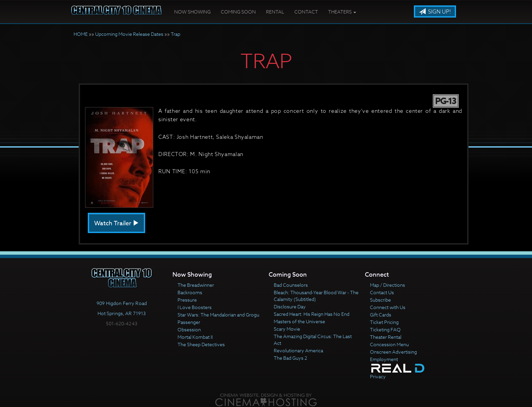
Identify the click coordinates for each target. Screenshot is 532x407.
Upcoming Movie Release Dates (129, 34)
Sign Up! (435, 12)
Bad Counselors (291, 285)
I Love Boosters (195, 307)
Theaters (342, 12)
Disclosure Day (290, 307)
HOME (81, 34)
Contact (306, 12)
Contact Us (382, 292)
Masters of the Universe (299, 321)
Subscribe (380, 300)
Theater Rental (386, 337)
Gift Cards (381, 315)
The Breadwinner (196, 285)
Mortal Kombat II (195, 337)
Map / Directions (388, 285)
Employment (384, 359)
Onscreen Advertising (393, 352)
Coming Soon (238, 12)
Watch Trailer (116, 223)
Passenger (189, 322)
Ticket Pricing (384, 322)
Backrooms (190, 292)
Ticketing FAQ (385, 329)
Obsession (189, 329)
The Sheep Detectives (201, 344)
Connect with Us (388, 307)
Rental (275, 12)
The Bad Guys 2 (290, 358)
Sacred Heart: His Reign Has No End (312, 314)
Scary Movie (287, 329)
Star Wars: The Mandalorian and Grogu (218, 315)
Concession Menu (389, 344)
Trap (176, 34)
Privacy (378, 376)
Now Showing (192, 12)
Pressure (187, 300)
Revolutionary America (298, 350)
